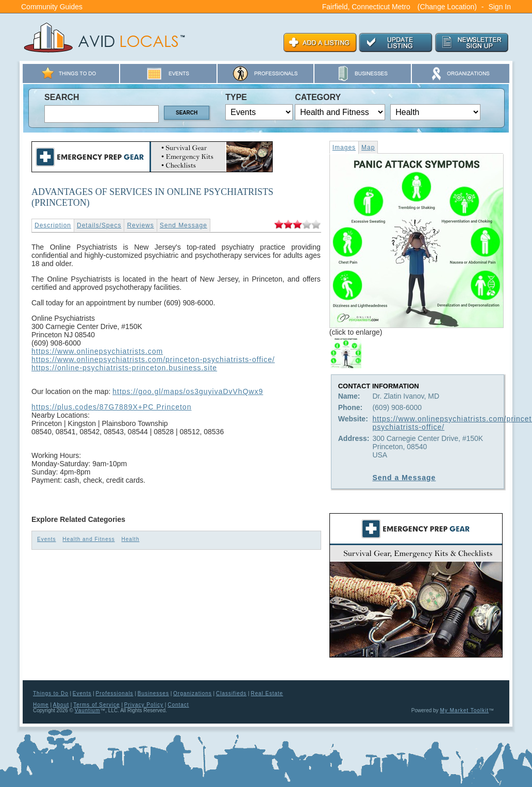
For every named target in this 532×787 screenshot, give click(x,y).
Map (368, 147)
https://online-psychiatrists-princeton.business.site (124, 368)
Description (53, 225)
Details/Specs (99, 225)
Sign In (500, 7)
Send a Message (404, 478)
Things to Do (51, 693)
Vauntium (88, 710)
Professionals (115, 693)
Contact (178, 705)
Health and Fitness (88, 539)
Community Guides (52, 7)
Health (131, 539)
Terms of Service (96, 705)
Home (41, 705)
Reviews (140, 225)
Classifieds (231, 693)
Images (344, 147)
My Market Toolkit (464, 710)
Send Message (184, 225)
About (61, 705)
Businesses (153, 693)
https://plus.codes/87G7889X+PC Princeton (111, 407)
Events (47, 539)
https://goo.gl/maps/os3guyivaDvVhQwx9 (188, 391)
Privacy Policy (144, 705)
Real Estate (267, 693)
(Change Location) (447, 7)
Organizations (193, 693)
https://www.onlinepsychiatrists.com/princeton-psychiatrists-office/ (153, 359)
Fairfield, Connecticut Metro (366, 7)
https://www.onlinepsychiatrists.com (97, 351)
